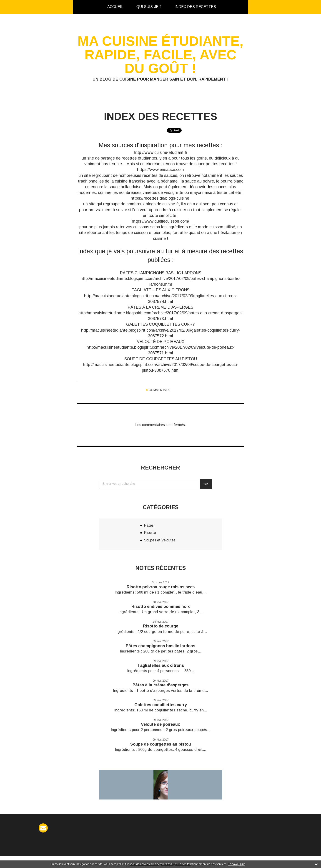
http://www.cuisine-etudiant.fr (161, 152)
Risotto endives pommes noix (161, 607)
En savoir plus (236, 864)
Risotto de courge (161, 626)
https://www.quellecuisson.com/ (160, 221)
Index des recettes (195, 7)
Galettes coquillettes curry (161, 705)
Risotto (150, 533)
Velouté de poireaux (160, 724)
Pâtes (149, 525)
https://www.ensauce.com (160, 170)
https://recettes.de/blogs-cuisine (160, 198)
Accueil (115, 7)
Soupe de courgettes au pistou (161, 744)
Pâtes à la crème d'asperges (160, 685)
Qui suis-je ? (149, 7)
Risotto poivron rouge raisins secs (161, 587)
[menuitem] (115, 7)
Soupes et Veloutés (160, 540)
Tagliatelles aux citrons (161, 665)
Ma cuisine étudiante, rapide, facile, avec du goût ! (160, 55)
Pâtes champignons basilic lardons (160, 646)
